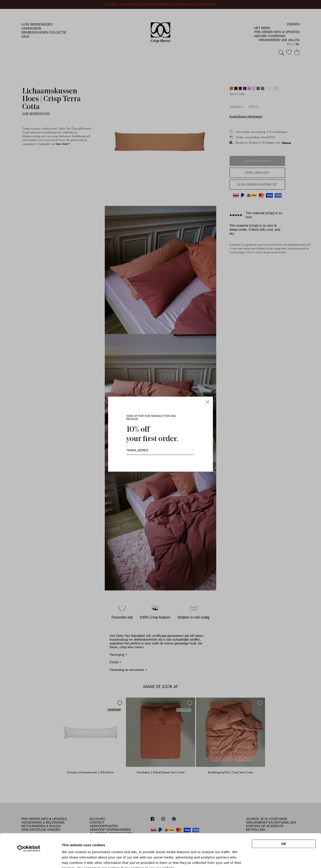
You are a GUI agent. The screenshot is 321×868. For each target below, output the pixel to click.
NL (298, 44)
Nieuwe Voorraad (270, 36)
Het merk (262, 28)
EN (289, 44)
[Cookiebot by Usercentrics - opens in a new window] (29, 817)
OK (284, 812)
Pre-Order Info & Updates (277, 32)
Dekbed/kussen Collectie (44, 32)
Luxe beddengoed (37, 24)
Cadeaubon (31, 28)
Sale (25, 36)
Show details (237, 857)
